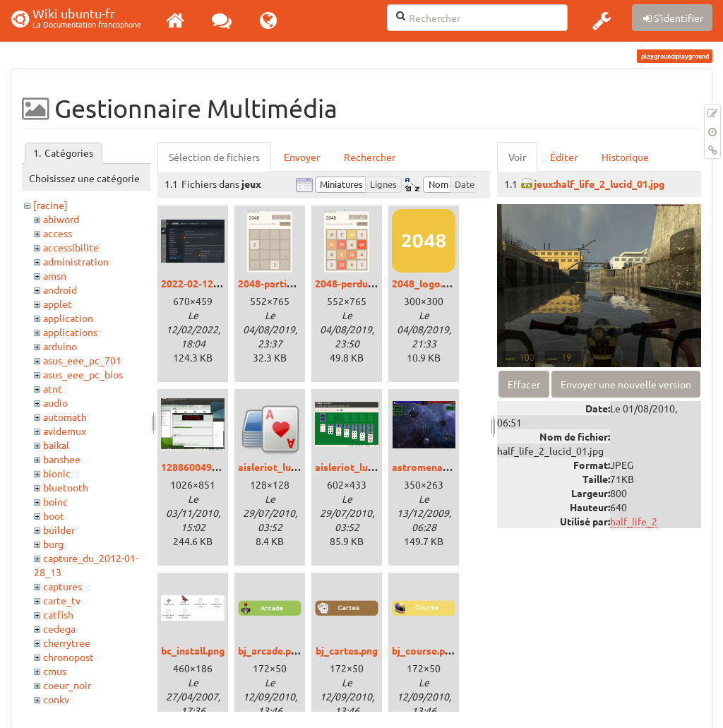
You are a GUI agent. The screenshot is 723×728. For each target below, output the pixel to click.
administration (76, 261)
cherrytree (67, 643)
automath (65, 417)
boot (54, 515)
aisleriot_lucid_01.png (366, 467)
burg (53, 544)
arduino (60, 346)
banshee (62, 459)
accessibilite (71, 247)
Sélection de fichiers (214, 157)
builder (59, 530)
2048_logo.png (426, 283)
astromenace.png (432, 467)
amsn (55, 275)
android (60, 290)
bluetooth (66, 487)
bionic (57, 473)
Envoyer (302, 157)
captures (62, 586)
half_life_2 (634, 521)
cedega (59, 628)
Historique (625, 157)
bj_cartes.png (347, 650)
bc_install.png (193, 650)
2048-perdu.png (351, 283)
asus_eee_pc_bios (83, 374)
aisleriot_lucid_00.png (289, 467)
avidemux (65, 431)
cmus (55, 671)
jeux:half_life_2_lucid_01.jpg (599, 184)
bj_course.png (424, 650)
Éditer (564, 157)
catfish (58, 614)
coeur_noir (67, 685)
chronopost (68, 657)
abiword (61, 219)
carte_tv (62, 600)
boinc (55, 501)
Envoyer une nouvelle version (626, 384)
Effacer (524, 384)
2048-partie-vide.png (286, 283)
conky (56, 699)
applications (70, 332)
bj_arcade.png (270, 650)
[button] (602, 20)
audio (55, 402)
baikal (56, 445)
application (68, 318)
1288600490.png (199, 467)
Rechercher (370, 157)
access (58, 233)
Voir (517, 157)
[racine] (50, 205)
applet (58, 304)
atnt (53, 388)
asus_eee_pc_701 (82, 360)
